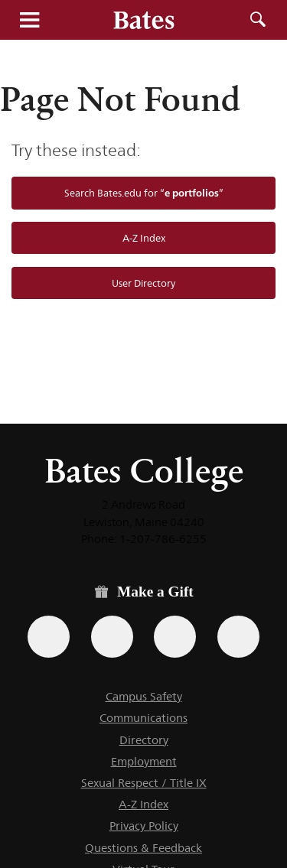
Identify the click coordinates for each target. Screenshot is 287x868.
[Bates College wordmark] (144, 20)
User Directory (143, 283)
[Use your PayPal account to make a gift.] (175, 637)
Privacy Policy (144, 826)
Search (258, 20)
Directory (144, 740)
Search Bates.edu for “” (144, 193)
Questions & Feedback (143, 848)
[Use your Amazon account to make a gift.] (112, 637)
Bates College (144, 471)
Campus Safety (144, 696)
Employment (144, 761)
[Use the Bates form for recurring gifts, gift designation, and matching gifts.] (49, 637)
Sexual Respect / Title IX (144, 783)
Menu (29, 20)
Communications (143, 718)
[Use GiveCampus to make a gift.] (238, 637)
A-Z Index (144, 238)
